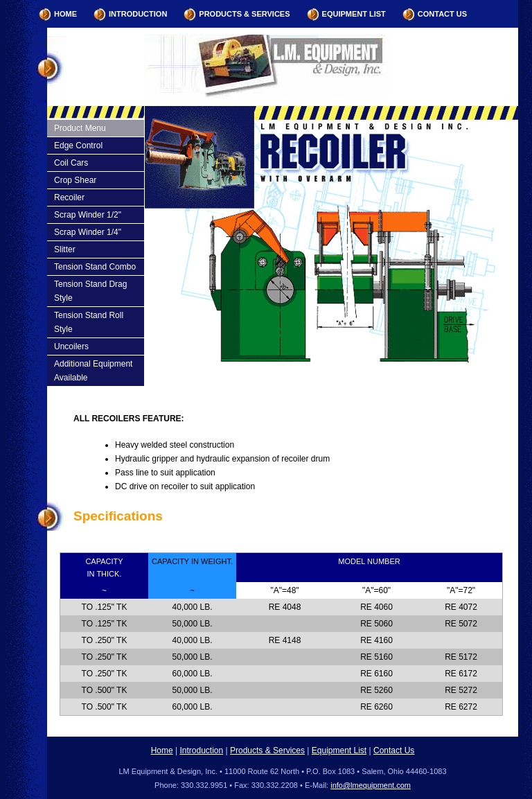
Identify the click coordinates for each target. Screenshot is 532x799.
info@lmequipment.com (371, 785)
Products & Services (244, 14)
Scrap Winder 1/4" (88, 232)
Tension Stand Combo (95, 267)
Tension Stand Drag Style (90, 291)
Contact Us (442, 14)
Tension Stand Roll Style (89, 322)
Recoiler (69, 197)
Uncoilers (71, 346)
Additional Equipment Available (93, 371)
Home (65, 14)
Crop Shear (75, 180)
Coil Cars (71, 163)
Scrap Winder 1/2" (88, 215)
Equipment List (354, 14)
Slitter (65, 249)
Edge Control (78, 146)
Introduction (138, 14)
